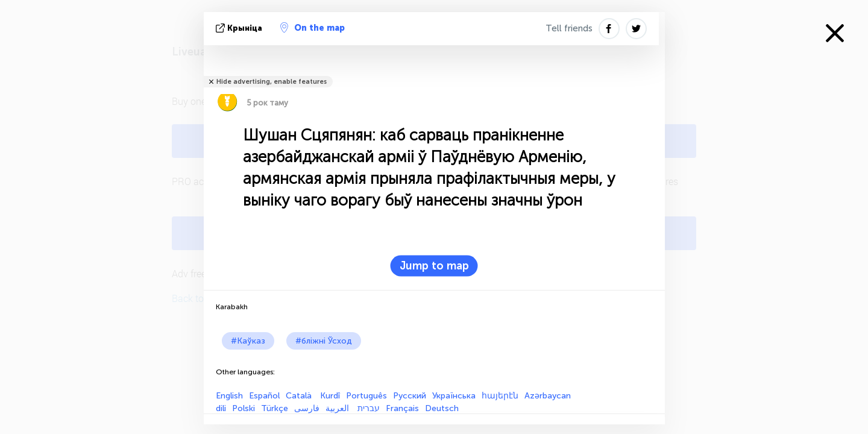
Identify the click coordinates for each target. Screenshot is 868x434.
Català (300, 396)
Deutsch (442, 408)
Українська (454, 396)
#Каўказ (248, 341)
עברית (369, 408)
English (229, 396)
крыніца (240, 28)
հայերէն (500, 396)
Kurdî (330, 396)
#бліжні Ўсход (324, 341)
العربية (338, 408)
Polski (244, 408)
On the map (313, 28)
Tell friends (569, 28)
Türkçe (275, 408)
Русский (410, 396)
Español (264, 396)
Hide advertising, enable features (272, 82)
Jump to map (434, 266)
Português (366, 396)
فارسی (307, 408)
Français (402, 408)
